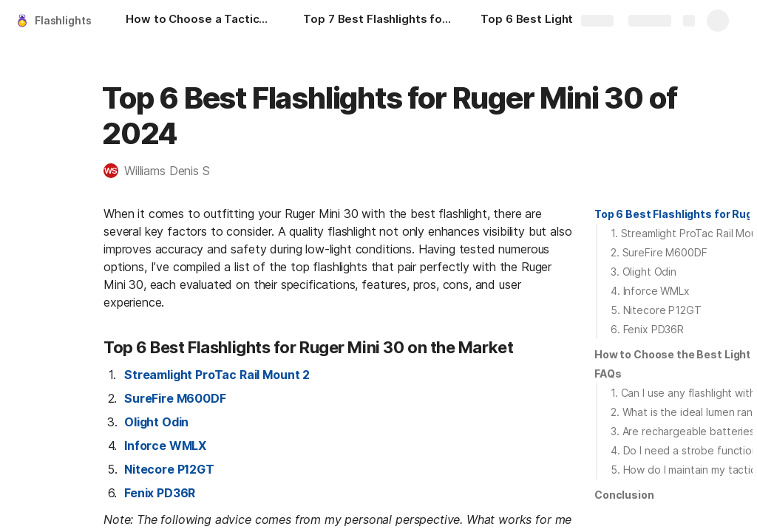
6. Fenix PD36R (647, 329)
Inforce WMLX (165, 446)
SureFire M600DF (175, 398)
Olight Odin (156, 422)
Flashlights (63, 20)
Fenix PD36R (160, 493)
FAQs (608, 374)
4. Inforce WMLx (650, 291)
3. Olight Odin (644, 272)
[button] (164, 171)
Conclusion (624, 495)
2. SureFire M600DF (659, 252)
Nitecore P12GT (169, 469)
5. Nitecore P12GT (656, 310)
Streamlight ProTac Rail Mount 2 (217, 375)
